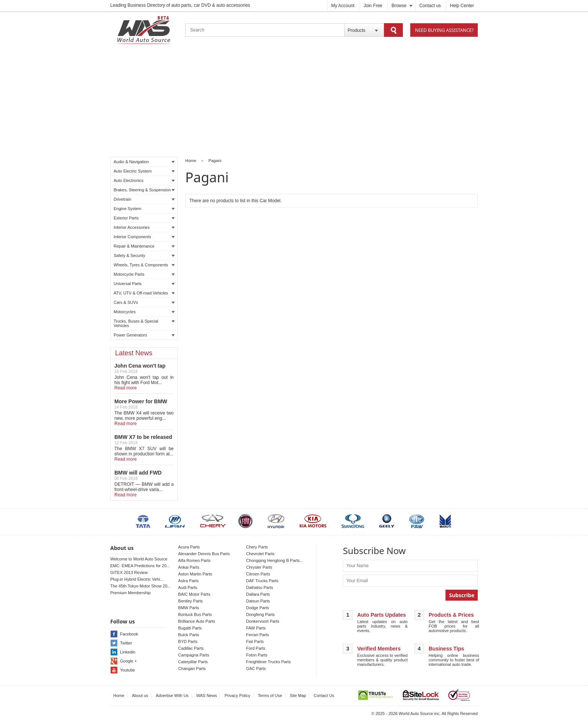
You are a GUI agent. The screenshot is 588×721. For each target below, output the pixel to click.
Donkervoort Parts (263, 621)
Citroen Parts (258, 574)
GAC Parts (256, 668)
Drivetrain (144, 199)
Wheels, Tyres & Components (144, 265)
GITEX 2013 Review (129, 572)
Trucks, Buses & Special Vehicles (144, 323)
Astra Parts (188, 581)
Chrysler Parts (259, 567)
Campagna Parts (194, 655)
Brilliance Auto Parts (196, 621)
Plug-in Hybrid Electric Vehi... (137, 579)
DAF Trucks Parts (262, 581)
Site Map (298, 695)
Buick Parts (189, 635)
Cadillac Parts (191, 648)
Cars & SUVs (144, 302)
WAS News (206, 695)
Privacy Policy (237, 695)
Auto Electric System (144, 171)
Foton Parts (257, 655)
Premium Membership (130, 593)
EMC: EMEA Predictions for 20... (140, 566)
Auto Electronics (144, 180)
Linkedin (128, 652)
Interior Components (144, 237)
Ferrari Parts (257, 635)
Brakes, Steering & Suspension (144, 190)
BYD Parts (188, 641)
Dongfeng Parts (260, 614)
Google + (128, 661)
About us (140, 695)
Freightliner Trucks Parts (268, 662)
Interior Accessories (144, 227)
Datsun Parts (258, 601)
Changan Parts (192, 668)
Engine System (144, 209)
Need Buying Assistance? (444, 30)
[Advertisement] (294, 102)
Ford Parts (256, 648)
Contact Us (324, 695)
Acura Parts (189, 547)
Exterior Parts (144, 218)
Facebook (129, 634)
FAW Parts (256, 628)
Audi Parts (188, 587)
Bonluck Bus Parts (195, 614)
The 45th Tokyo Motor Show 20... (140, 586)
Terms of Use (270, 695)
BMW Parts (189, 608)
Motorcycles (144, 312)
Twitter (126, 643)
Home (191, 161)
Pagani (215, 161)
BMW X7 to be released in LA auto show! (143, 440)
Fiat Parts (255, 641)
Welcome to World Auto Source (139, 559)
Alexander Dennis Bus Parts (204, 554)
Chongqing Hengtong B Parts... (274, 560)
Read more (125, 388)
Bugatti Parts (190, 628)
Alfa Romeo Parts (194, 560)
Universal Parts (144, 284)
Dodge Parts (257, 608)
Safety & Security (144, 255)
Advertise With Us (172, 695)
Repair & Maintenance (144, 246)
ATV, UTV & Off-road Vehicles (144, 293)
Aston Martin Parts (195, 574)
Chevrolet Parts (260, 554)
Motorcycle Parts (144, 274)
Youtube (127, 670)
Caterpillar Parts (193, 662)
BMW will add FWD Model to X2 (138, 476)
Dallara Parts (258, 594)
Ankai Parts (189, 567)
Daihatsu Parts (259, 587)
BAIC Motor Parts (194, 594)
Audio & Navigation (144, 162)
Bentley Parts (190, 601)
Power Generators (144, 335)
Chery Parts (257, 547)
